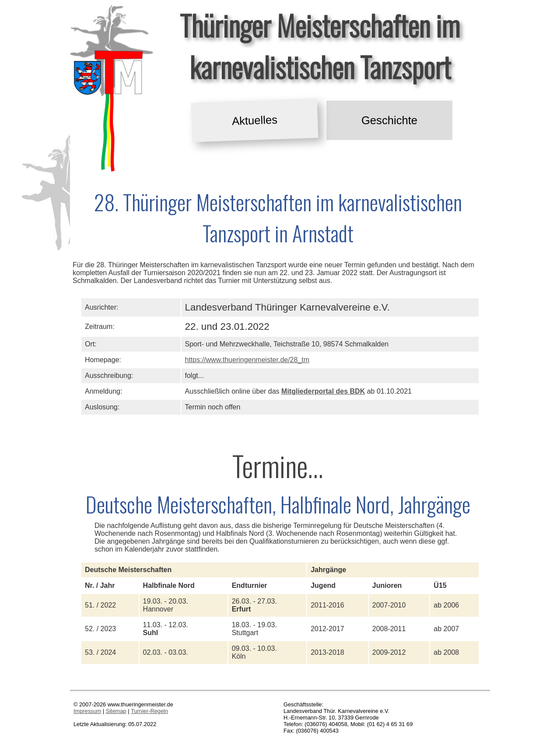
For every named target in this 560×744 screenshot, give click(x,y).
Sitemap (116, 711)
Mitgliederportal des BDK (323, 391)
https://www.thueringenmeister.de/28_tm (247, 360)
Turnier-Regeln (149, 711)
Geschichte (389, 120)
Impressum (87, 711)
